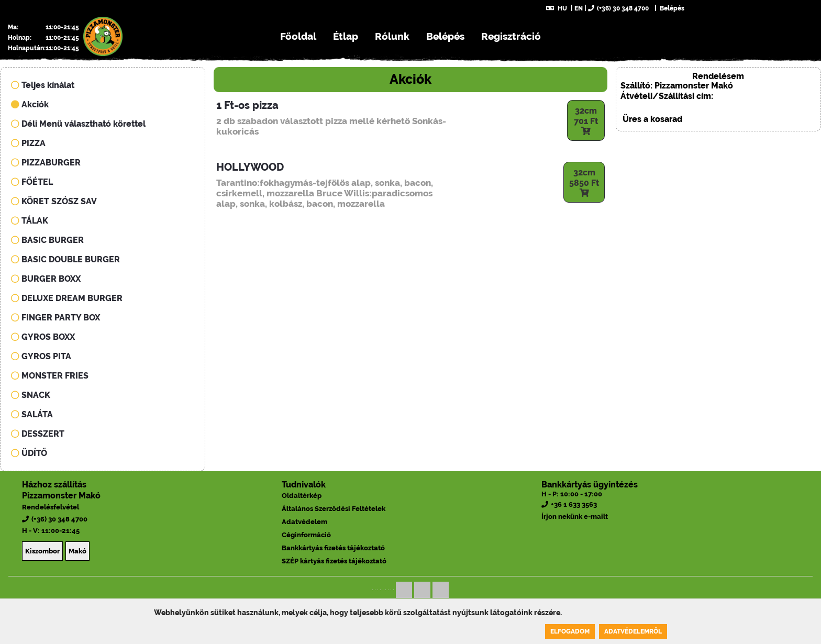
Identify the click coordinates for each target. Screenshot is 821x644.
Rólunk (392, 36)
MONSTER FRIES (50, 376)
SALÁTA (32, 414)
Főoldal (298, 36)
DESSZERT (38, 434)
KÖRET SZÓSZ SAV (54, 201)
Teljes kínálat (43, 85)
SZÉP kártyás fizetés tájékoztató (334, 561)
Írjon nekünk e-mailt (575, 517)
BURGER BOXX (46, 279)
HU (557, 8)
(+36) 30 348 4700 (618, 8)
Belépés (671, 8)
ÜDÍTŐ (29, 453)
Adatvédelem (304, 522)
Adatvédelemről (633, 631)
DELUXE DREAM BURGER (67, 298)
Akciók (30, 104)
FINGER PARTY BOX (56, 318)
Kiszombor (42, 551)
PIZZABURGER (46, 163)
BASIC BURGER (47, 240)
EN (579, 8)
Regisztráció (511, 36)
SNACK (31, 395)
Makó (77, 551)
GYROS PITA (41, 356)
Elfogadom (570, 631)
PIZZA (28, 143)
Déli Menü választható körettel (78, 124)
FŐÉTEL (32, 182)
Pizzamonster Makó (61, 496)
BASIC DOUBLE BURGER (65, 259)
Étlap (346, 36)
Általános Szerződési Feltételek (334, 509)
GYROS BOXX (43, 337)
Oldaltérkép (302, 496)
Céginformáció (306, 535)
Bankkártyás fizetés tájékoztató (333, 548)
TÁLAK (30, 221)
